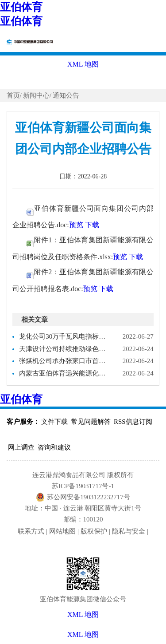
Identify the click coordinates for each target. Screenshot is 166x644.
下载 (92, 225)
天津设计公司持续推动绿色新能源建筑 (63, 349)
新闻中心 (36, 95)
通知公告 (66, 95)
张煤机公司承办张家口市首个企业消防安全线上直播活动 (63, 361)
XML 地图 (83, 634)
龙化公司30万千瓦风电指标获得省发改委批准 (63, 336)
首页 (13, 95)
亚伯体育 (21, 7)
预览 (76, 225)
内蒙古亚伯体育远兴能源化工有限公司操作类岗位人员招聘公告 (63, 373)
